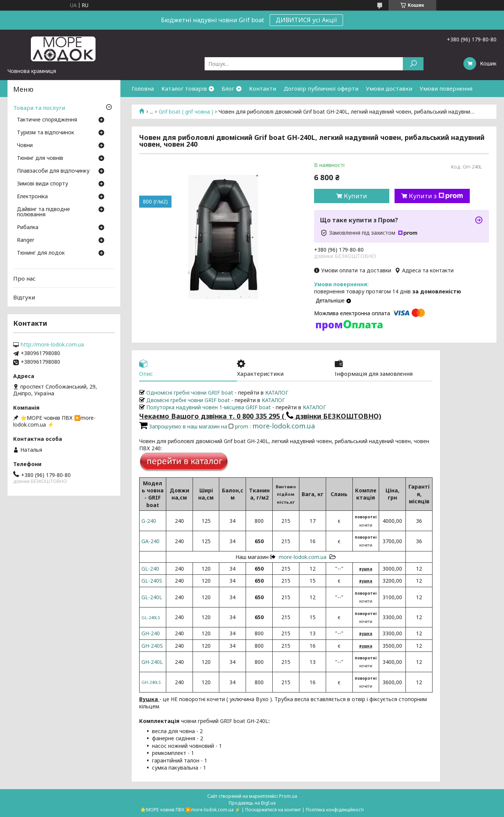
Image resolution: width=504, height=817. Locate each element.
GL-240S (152, 581)
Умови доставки (389, 88)
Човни (25, 146)
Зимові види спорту (43, 184)
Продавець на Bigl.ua (252, 803)
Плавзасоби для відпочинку (53, 171)
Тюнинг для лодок (41, 253)
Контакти (263, 88)
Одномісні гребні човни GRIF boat (186, 393)
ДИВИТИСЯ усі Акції (306, 20)
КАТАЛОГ (277, 393)
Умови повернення (446, 88)
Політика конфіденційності (335, 810)
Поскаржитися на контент (273, 810)
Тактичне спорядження (47, 120)
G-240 (149, 521)
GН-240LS (151, 682)
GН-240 (151, 633)
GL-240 (150, 569)
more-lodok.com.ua (303, 557)
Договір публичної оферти (321, 88)
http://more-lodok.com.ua (52, 345)
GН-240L (152, 662)
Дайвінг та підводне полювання (43, 212)
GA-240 (150, 541)
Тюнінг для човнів (40, 158)
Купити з (436, 196)
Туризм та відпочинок (46, 133)
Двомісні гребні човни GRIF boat (184, 400)
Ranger (26, 240)
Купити (355, 196)
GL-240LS (151, 617)
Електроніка (32, 197)
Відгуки (24, 297)
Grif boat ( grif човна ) (186, 112)
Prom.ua (288, 796)
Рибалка (28, 228)
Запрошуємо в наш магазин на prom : (227, 426)
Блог (228, 88)
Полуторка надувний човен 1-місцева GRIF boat (205, 407)
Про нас (24, 278)
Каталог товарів (184, 88)
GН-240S (152, 646)
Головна (143, 88)
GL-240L (152, 597)
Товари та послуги (39, 108)
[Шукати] (413, 64)
